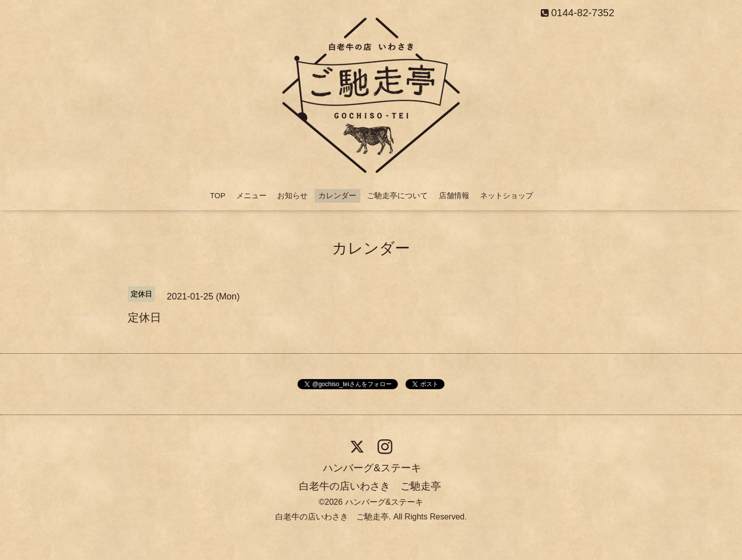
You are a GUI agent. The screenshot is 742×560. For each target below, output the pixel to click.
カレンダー (337, 195)
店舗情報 (454, 195)
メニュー (251, 195)
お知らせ (292, 195)
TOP (218, 195)
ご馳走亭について (397, 195)
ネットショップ (507, 195)
